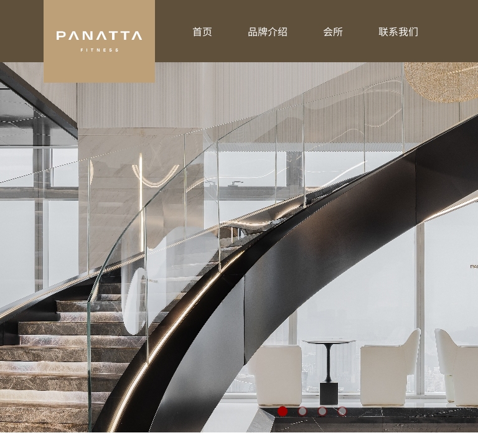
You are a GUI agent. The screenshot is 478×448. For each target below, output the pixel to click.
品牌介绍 (268, 31)
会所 (333, 31)
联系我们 (398, 31)
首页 (202, 31)
